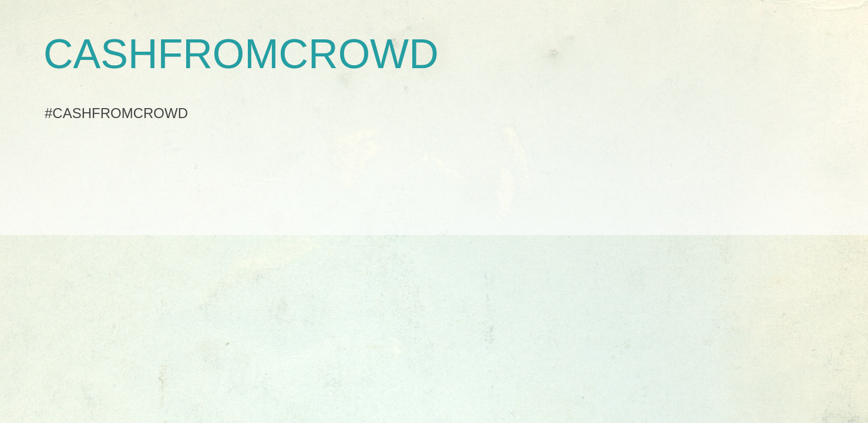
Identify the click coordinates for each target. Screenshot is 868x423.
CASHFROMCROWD (241, 54)
